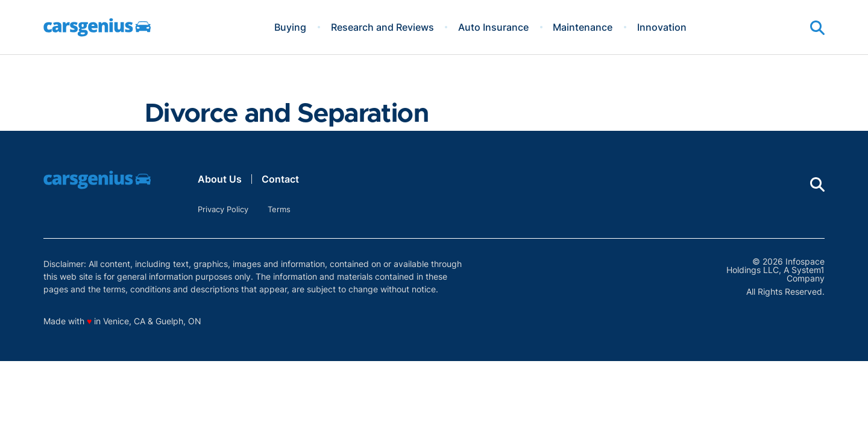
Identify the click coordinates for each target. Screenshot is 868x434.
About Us (220, 179)
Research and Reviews (382, 27)
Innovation (662, 27)
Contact (280, 179)
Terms (279, 209)
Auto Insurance (493, 27)
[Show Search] (817, 28)
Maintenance (583, 27)
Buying (290, 27)
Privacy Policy (223, 209)
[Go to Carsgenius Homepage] (97, 27)
